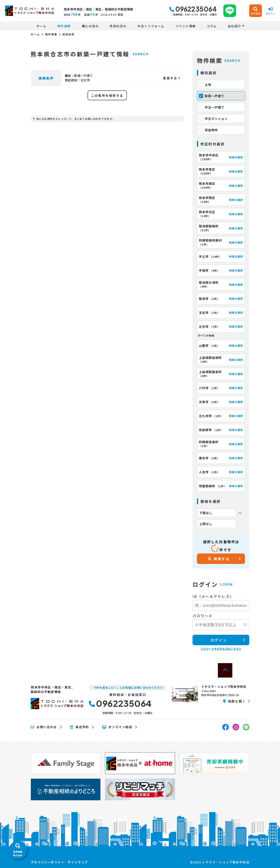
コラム (212, 26)
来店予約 (80, 727)
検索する (219, 559)
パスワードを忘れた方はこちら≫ (221, 649)
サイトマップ (78, 862)
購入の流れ (90, 26)
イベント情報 (185, 26)
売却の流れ (118, 26)
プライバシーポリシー (47, 862)
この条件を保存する (107, 95)
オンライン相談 (117, 727)
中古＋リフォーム (151, 26)
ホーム (41, 26)
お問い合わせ (44, 727)
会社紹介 (234, 26)
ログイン (219, 640)
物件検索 (64, 26)
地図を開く (234, 701)
